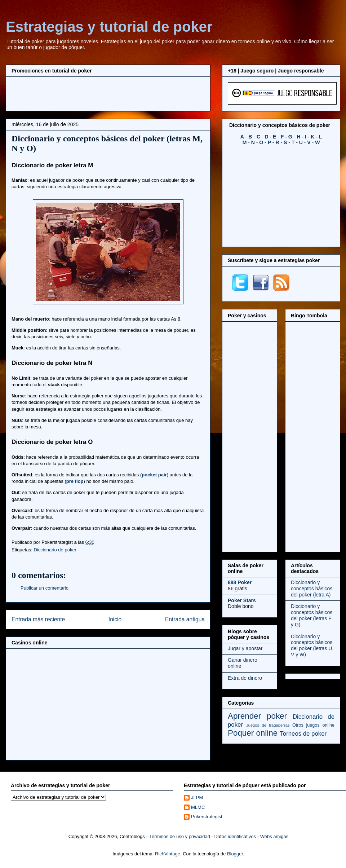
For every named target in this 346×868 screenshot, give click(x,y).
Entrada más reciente (38, 619)
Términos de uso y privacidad (179, 836)
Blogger (235, 854)
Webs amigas (274, 836)
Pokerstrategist (207, 817)
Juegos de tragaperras (268, 725)
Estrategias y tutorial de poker (109, 27)
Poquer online (253, 733)
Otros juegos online (313, 725)
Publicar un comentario (45, 588)
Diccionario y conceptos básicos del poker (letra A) (312, 589)
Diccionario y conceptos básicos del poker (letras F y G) (312, 615)
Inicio (115, 619)
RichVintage (168, 854)
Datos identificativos (235, 836)
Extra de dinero (245, 678)
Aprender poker (257, 716)
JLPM (197, 797)
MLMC (198, 807)
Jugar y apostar (245, 648)
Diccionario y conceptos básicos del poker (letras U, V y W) (312, 646)
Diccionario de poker (55, 550)
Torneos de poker (303, 734)
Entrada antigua (185, 619)
